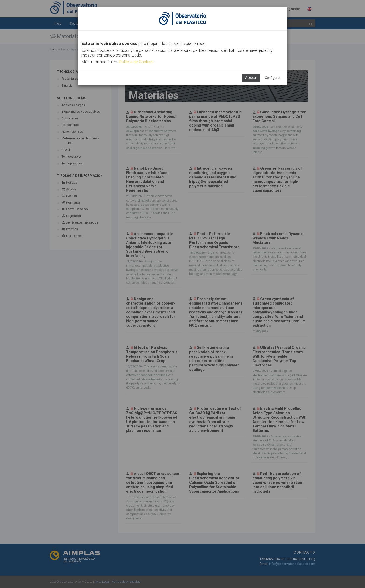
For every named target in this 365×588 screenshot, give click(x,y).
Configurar (273, 78)
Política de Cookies (136, 62)
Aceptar (251, 78)
